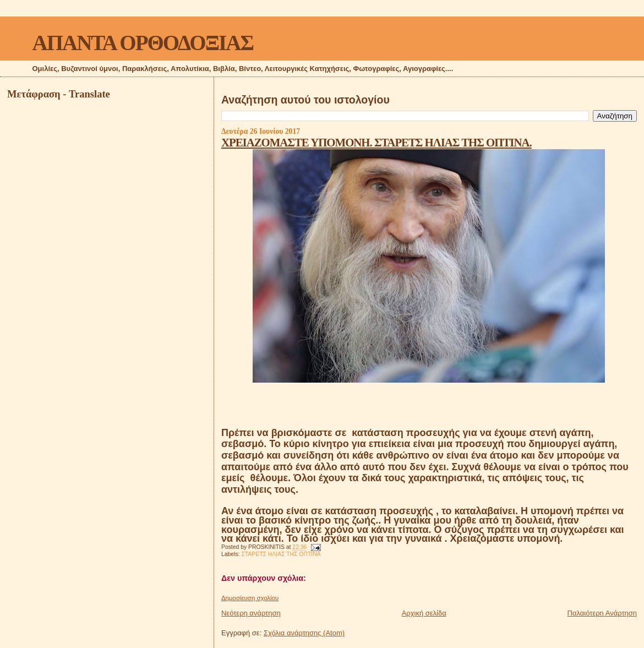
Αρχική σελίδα (424, 613)
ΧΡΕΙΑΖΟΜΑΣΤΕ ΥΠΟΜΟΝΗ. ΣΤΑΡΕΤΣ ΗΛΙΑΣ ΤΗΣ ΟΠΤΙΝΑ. (376, 142)
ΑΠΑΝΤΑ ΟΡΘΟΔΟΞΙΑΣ (143, 43)
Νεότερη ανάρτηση (251, 613)
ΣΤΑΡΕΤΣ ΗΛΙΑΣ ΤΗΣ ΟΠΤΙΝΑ (281, 554)
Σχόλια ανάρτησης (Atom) (304, 633)
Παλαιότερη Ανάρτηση (602, 613)
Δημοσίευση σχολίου (250, 598)
